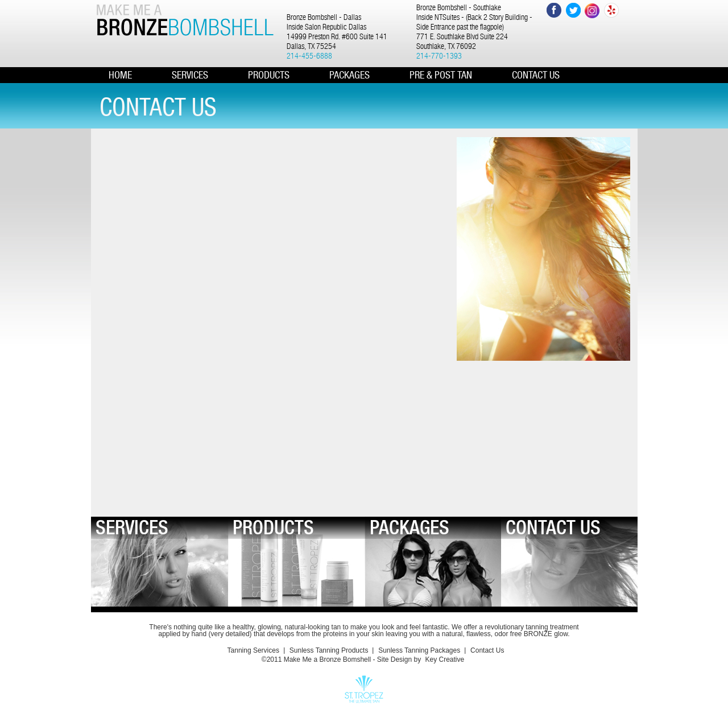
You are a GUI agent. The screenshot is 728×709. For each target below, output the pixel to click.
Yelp (612, 11)
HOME (120, 75)
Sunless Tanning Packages (419, 650)
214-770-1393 (439, 56)
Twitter (573, 11)
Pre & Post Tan (441, 75)
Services (190, 75)
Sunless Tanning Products (329, 650)
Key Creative (444, 659)
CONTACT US (536, 75)
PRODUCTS (269, 75)
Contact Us (487, 650)
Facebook (554, 11)
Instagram (592, 11)
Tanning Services (253, 650)
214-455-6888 (309, 56)
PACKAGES (349, 75)
